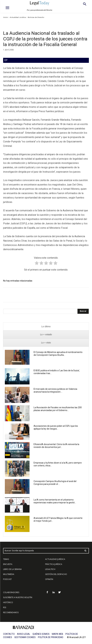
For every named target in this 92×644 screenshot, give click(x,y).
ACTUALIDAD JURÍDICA (55, 559)
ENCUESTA (8, 564)
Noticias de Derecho (36, 17)
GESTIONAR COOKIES (25, 637)
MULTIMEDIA (9, 574)
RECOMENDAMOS (11, 612)
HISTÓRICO (8, 602)
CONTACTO (9, 634)
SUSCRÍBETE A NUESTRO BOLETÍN (18, 597)
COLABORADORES (11, 592)
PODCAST (7, 579)
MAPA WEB (57, 634)
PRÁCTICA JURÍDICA (54, 564)
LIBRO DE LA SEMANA (12, 569)
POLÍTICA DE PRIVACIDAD (51, 637)
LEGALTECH (50, 569)
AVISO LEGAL (24, 634)
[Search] (83, 311)
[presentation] (46, 327)
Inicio (5, 17)
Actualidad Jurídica (18, 17)
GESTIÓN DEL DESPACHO (56, 574)
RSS (5, 607)
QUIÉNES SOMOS (41, 634)
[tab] (46, 327)
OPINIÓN (49, 579)
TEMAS (6, 559)
